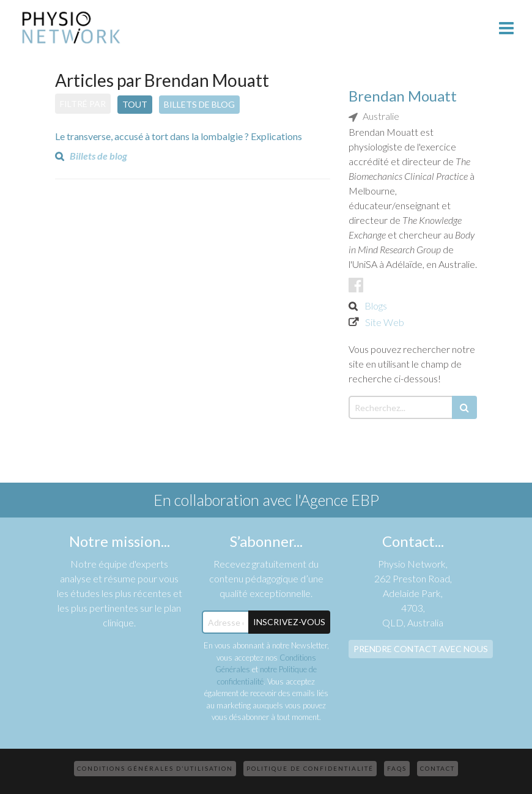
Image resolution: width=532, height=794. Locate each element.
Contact (438, 768)
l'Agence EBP (337, 500)
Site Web (385, 322)
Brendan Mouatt (403, 96)
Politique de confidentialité (310, 768)
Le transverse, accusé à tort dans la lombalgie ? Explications (179, 136)
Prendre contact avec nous (421, 649)
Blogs (376, 306)
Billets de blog (199, 104)
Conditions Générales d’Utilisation (155, 768)
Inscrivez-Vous (289, 622)
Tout (135, 104)
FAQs (397, 768)
